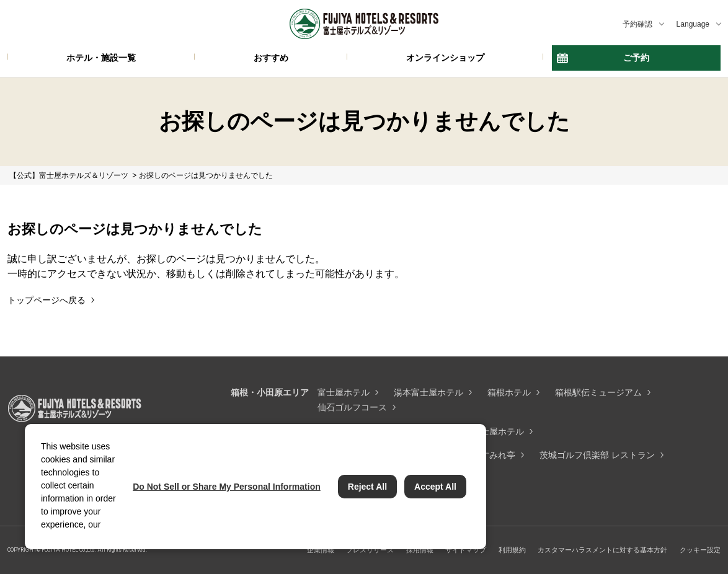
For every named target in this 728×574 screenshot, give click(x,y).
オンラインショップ (445, 58)
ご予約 (636, 58)
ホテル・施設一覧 (101, 58)
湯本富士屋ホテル (428, 392)
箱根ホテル (509, 392)
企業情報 (321, 550)
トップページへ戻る (47, 300)
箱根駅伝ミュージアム (598, 392)
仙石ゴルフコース (352, 407)
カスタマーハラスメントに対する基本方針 (602, 550)
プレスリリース (370, 550)
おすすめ (271, 58)
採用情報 (420, 550)
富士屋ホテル (344, 392)
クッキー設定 (700, 550)
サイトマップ (466, 550)
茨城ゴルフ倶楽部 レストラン (597, 455)
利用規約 (512, 550)
